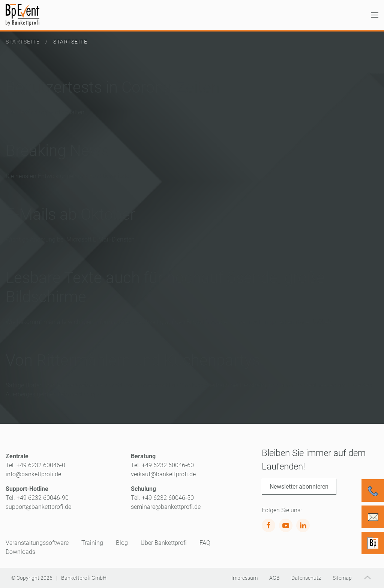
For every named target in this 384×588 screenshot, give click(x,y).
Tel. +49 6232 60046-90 (37, 498)
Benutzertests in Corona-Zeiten (113, 87)
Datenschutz (306, 578)
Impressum (244, 578)
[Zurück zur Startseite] (22, 15)
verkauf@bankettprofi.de (163, 474)
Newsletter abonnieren (299, 487)
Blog (122, 543)
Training (92, 543)
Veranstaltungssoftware (37, 543)
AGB (274, 578)
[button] (375, 15)
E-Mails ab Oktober (70, 214)
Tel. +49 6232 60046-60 (162, 465)
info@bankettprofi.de (33, 474)
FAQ (205, 543)
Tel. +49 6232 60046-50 (162, 498)
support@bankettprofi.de (38, 507)
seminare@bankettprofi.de (166, 507)
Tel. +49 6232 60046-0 (35, 465)
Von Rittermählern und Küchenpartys (133, 360)
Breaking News (57, 151)
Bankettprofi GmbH (84, 578)
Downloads (20, 552)
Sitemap (342, 578)
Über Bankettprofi (164, 543)
